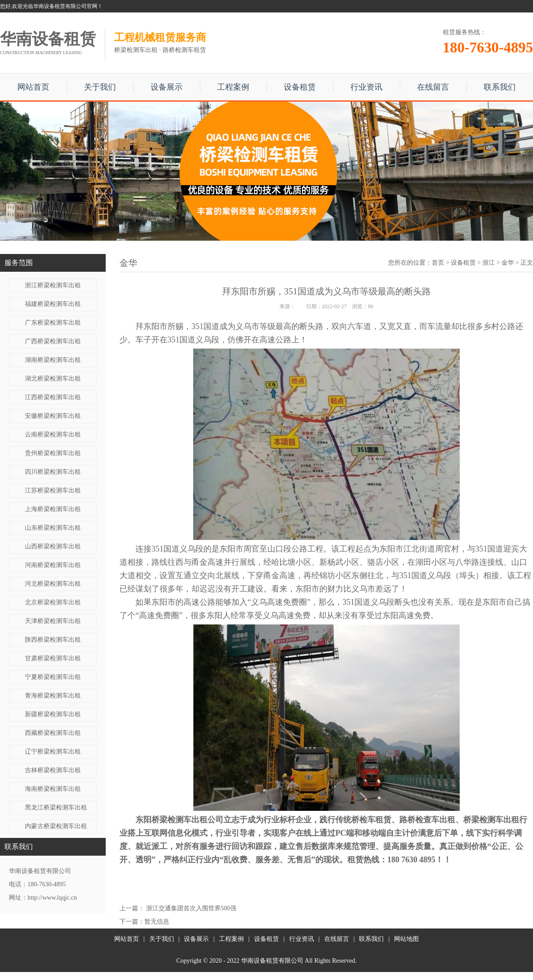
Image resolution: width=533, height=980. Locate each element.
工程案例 (233, 87)
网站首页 (33, 87)
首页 (438, 263)
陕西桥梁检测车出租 (53, 640)
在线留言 (433, 87)
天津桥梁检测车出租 (53, 621)
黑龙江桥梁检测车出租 (56, 807)
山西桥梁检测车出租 (53, 546)
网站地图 (406, 939)
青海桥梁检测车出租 (53, 696)
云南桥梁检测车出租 (53, 434)
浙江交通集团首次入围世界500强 (191, 908)
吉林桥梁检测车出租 (53, 770)
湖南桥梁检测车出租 (53, 360)
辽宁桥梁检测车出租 (53, 752)
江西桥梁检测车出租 (53, 397)
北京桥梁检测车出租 (53, 602)
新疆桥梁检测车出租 (53, 714)
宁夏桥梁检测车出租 (53, 677)
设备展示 (167, 87)
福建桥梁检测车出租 (53, 304)
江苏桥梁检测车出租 (53, 490)
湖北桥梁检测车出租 (53, 379)
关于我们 (100, 87)
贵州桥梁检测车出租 (53, 453)
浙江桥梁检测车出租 (53, 285)
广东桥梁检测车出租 (53, 323)
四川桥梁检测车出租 (53, 472)
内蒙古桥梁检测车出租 (56, 826)
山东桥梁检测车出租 (53, 528)
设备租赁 (300, 87)
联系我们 (500, 87)
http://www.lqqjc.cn (52, 898)
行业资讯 (366, 87)
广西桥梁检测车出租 (53, 341)
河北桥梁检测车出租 (53, 584)
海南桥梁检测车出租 (53, 789)
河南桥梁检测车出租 (53, 565)
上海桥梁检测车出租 (53, 509)
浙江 (489, 263)
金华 (508, 263)
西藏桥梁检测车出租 (53, 733)
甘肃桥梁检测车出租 (53, 658)
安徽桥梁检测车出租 (53, 416)
